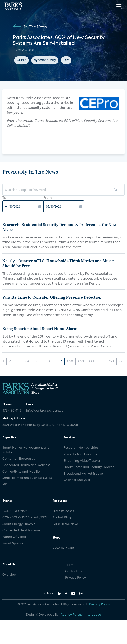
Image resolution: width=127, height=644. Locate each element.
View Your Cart (63, 548)
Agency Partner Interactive (81, 615)
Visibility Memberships (80, 454)
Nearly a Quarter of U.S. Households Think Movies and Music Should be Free (58, 263)
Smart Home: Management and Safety (26, 450)
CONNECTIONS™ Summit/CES (25, 518)
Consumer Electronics (19, 459)
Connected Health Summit (22, 531)
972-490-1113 (12, 411)
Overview (9, 575)
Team (69, 565)
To (4, 198)
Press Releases (63, 511)
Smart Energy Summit (19, 524)
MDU (6, 485)
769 (111, 361)
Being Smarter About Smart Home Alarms (41, 329)
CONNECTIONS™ (15, 511)
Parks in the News (65, 524)
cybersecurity (45, 60)
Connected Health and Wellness (26, 465)
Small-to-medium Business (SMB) (27, 478)
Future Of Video (14, 537)
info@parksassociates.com (46, 411)
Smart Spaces (13, 543)
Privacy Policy (76, 578)
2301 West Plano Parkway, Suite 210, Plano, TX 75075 (40, 425)
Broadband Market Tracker (84, 474)
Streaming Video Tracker (82, 461)
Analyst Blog (62, 518)
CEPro (21, 60)
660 (92, 361)
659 (81, 361)
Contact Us (74, 571)
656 (48, 361)
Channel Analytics (77, 480)
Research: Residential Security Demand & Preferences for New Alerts (60, 227)
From (48, 198)
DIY (66, 60)
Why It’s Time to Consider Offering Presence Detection (52, 297)
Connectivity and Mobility (22, 472)
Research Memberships (81, 448)
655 (37, 361)
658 (70, 361)
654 (26, 361)
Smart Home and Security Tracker (89, 467)
